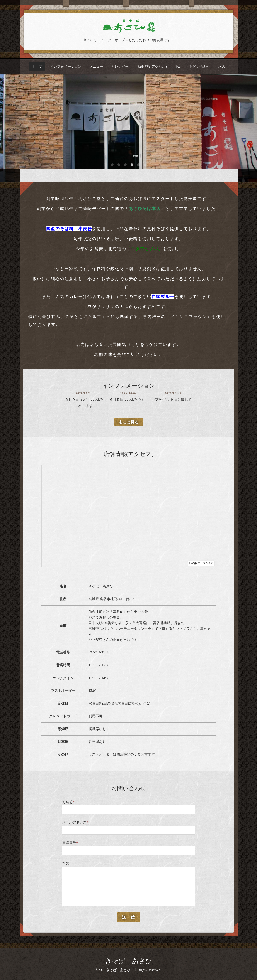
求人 (222, 67)
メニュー (96, 67)
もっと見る (129, 422)
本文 (66, 863)
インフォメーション (66, 67)
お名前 (68, 802)
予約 (178, 67)
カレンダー (120, 67)
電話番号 (70, 843)
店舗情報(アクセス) (152, 67)
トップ (37, 67)
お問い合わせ (200, 67)
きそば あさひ (129, 961)
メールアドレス (75, 822)
